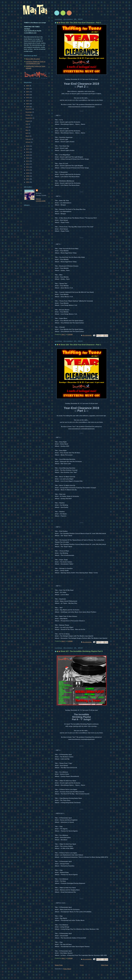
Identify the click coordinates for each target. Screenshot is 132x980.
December (29, 109)
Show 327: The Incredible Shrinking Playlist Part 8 (82, 651)
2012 (28, 164)
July (27, 124)
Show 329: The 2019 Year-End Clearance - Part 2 (81, 23)
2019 (28, 107)
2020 (28, 104)
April (27, 133)
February (29, 139)
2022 (28, 98)
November (29, 112)
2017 (28, 149)
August (28, 121)
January (28, 142)
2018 (28, 146)
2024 (28, 92)
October (28, 115)
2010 (28, 170)
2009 (28, 173)
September (29, 118)
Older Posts (105, 965)
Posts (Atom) (67, 969)
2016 (28, 152)
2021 (28, 101)
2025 (28, 89)
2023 (28, 95)
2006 (28, 182)
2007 (28, 179)
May (27, 130)
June (27, 127)
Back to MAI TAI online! (33, 59)
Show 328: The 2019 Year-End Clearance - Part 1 (81, 345)
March (28, 136)
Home (82, 965)
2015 (28, 155)
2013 (28, 161)
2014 (28, 158)
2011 (28, 167)
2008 (28, 176)
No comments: (87, 335)
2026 (28, 86)
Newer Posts (59, 965)
